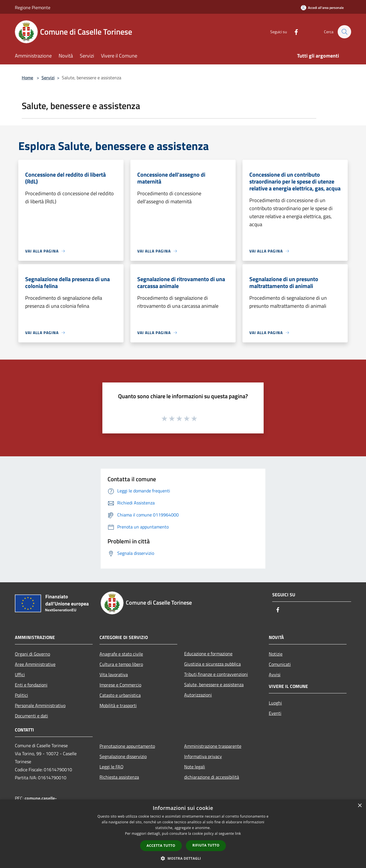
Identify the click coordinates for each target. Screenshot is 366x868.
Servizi (48, 78)
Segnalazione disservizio (123, 756)
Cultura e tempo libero (121, 664)
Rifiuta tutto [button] (206, 845)
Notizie (276, 654)
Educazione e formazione (208, 654)
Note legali (195, 767)
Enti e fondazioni (31, 685)
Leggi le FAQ (112, 767)
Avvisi (275, 674)
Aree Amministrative (35, 664)
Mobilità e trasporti (118, 705)
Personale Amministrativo (40, 705)
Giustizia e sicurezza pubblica (212, 664)
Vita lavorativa (114, 674)
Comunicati (280, 664)
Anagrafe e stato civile (121, 654)
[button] (183, 858)
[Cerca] (344, 32)
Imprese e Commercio (120, 685)
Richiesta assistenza (119, 777)
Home (27, 78)
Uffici (20, 674)
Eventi (275, 713)
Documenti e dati (31, 716)
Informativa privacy (203, 756)
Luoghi (275, 703)
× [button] (360, 806)
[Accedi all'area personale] (322, 8)
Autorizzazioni (198, 695)
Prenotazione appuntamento (127, 746)
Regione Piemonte (33, 7)
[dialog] (183, 834)
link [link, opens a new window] (238, 834)
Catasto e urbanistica (120, 695)
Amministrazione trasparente (213, 746)
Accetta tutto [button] (161, 846)
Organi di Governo (32, 654)
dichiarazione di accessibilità (212, 777)
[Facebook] (293, 32)
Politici (21, 695)
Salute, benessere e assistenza (214, 684)
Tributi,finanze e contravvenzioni (216, 674)
